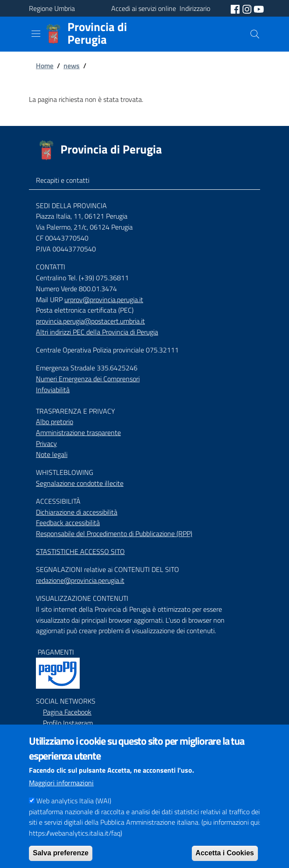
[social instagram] (248, 8)
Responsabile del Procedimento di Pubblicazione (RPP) (114, 533)
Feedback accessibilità (68, 523)
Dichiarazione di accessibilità (77, 512)
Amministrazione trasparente (78, 432)
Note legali (52, 454)
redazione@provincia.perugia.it (80, 580)
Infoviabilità (53, 390)
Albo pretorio (55, 422)
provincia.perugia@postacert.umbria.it (90, 321)
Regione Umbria (52, 8)
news (72, 66)
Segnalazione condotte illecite (80, 483)
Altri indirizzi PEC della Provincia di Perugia (97, 332)
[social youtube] (259, 8)
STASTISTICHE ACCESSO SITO (80, 551)
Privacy (46, 443)
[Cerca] (255, 34)
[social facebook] (236, 8)
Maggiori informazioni (61, 796)
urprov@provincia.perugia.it (104, 300)
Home (45, 66)
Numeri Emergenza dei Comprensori (88, 379)
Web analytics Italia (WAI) (74, 814)
